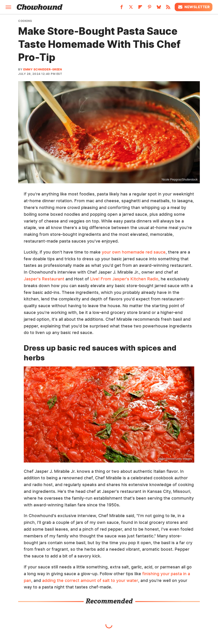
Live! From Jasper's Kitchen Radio (124, 279)
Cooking (25, 21)
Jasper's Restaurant (44, 279)
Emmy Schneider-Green (43, 69)
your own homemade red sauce (134, 252)
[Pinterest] (150, 8)
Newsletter (194, 7)
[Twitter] (131, 8)
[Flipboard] (140, 8)
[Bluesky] (159, 8)
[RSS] (168, 8)
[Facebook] (122, 8)
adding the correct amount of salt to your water (90, 580)
